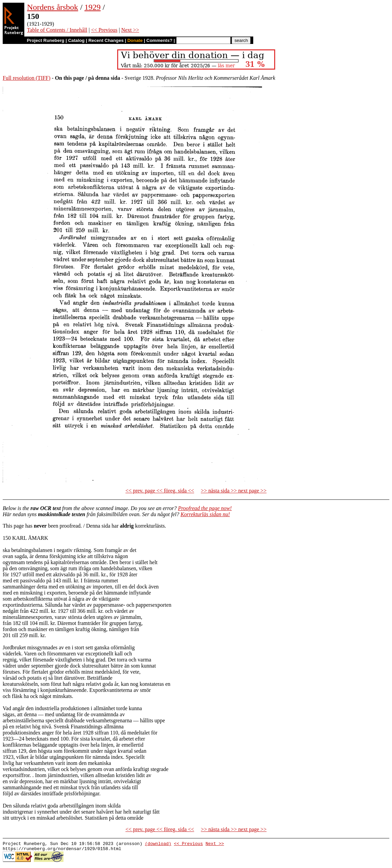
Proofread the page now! (205, 508)
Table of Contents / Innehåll (57, 30)
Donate (135, 40)
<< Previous (104, 30)
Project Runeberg (45, 40)
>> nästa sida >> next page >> (234, 491)
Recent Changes (106, 40)
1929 (93, 7)
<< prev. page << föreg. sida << (160, 491)
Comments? (160, 40)
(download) (158, 844)
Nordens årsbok (53, 7)
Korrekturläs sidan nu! (205, 514)
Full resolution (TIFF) (27, 78)
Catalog (76, 40)
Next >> (130, 30)
